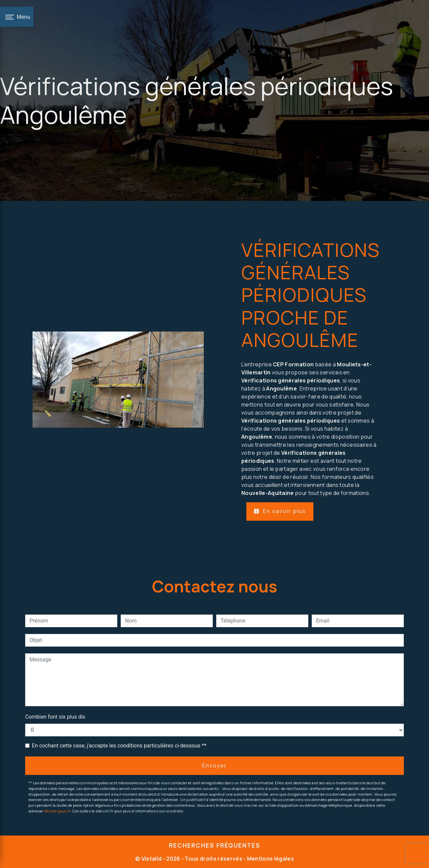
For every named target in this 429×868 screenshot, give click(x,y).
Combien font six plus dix (55, 717)
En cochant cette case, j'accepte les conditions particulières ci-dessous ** (119, 746)
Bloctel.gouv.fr (57, 811)
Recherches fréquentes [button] (215, 845)
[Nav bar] (17, 17)
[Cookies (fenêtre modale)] (2, 864)
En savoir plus (280, 511)
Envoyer (214, 766)
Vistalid (152, 859)
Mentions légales (270, 859)
